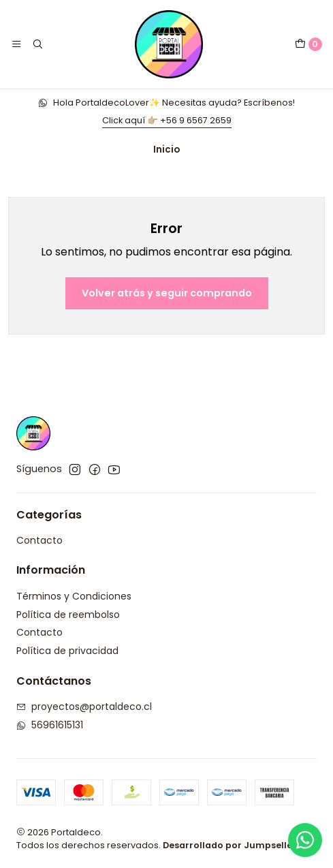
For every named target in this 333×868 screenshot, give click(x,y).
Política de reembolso (68, 615)
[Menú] (16, 44)
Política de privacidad (67, 651)
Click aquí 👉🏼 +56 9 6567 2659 (167, 120)
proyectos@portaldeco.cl (84, 707)
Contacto (39, 540)
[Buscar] (37, 44)
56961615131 (50, 725)
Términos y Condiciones (74, 596)
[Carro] (308, 44)
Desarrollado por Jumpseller (229, 845)
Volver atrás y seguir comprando (167, 293)
